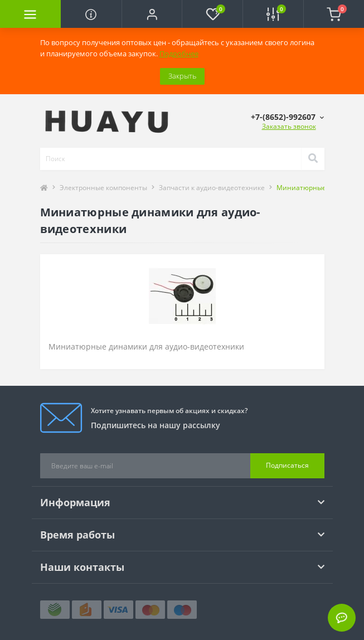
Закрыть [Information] (182, 76)
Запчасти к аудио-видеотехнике (212, 188)
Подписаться (287, 465)
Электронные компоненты (103, 188)
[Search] (313, 159)
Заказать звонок (289, 126)
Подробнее (179, 54)
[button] (152, 14)
